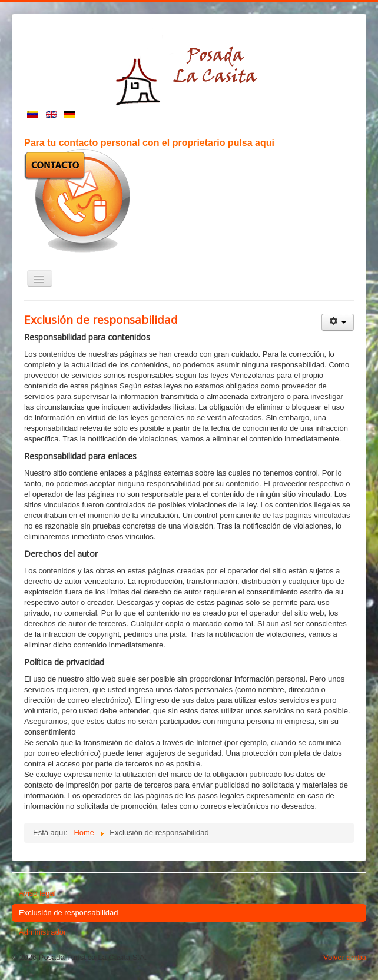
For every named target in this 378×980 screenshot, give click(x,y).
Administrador (42, 932)
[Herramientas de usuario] (338, 322)
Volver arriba (345, 957)
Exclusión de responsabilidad (68, 913)
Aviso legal (37, 893)
